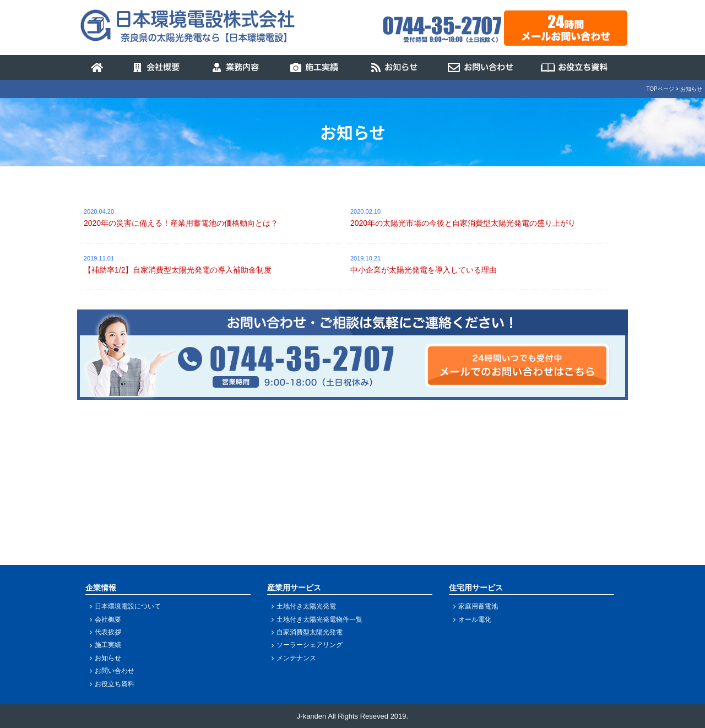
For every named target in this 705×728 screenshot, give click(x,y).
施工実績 (108, 645)
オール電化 (475, 620)
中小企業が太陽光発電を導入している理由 (424, 270)
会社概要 (108, 620)
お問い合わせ (115, 671)
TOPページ (660, 89)
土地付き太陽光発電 (306, 606)
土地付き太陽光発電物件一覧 (319, 620)
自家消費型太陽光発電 (310, 632)
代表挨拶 (108, 632)
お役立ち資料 (115, 684)
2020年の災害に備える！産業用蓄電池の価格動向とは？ (181, 223)
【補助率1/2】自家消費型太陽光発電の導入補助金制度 (178, 270)
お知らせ (108, 658)
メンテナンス (296, 658)
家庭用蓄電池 (478, 606)
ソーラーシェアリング (310, 645)
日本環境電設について (128, 606)
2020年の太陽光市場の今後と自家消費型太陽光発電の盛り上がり (463, 223)
